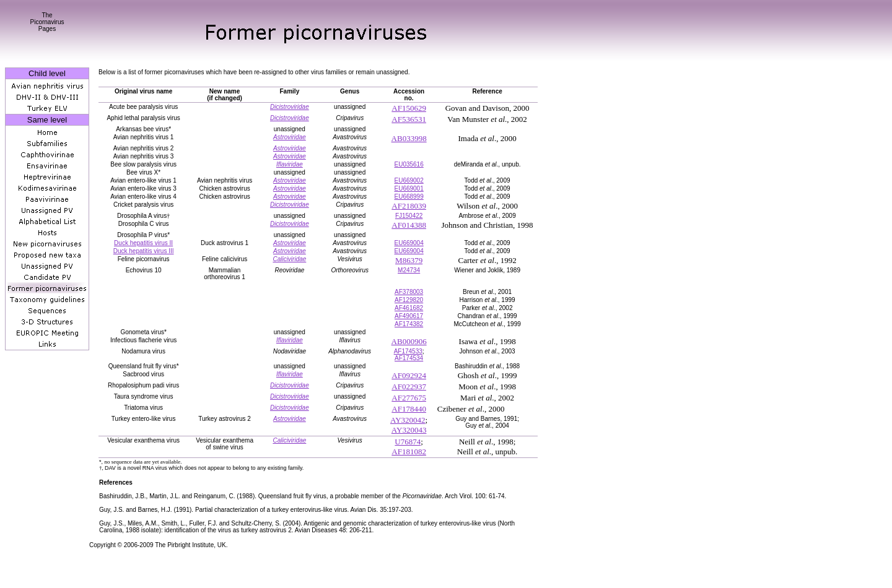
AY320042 (408, 420)
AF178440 (409, 409)
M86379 (409, 260)
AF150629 (409, 108)
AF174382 (409, 324)
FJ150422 (409, 216)
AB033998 (409, 138)
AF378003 (409, 292)
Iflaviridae (290, 164)
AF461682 (409, 308)
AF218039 (409, 206)
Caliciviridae (289, 259)
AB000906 (409, 341)
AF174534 (409, 358)
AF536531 (409, 119)
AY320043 (409, 430)
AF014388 (409, 225)
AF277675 (409, 398)
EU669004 (409, 243)
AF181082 (409, 452)
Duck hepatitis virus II (143, 243)
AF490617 (409, 316)
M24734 (409, 270)
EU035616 (409, 164)
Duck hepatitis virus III (144, 251)
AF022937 (409, 387)
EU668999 (409, 197)
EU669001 (409, 188)
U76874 (408, 442)
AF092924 (409, 375)
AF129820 (409, 300)
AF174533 (408, 351)
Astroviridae (290, 137)
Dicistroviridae (290, 107)
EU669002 (409, 180)
